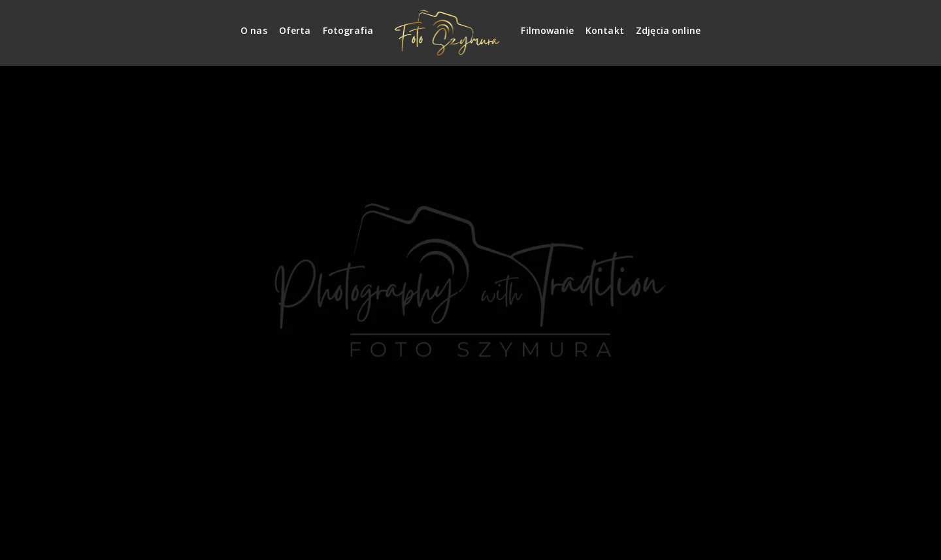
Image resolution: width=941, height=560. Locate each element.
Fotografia (348, 30)
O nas (254, 30)
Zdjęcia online (668, 30)
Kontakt (605, 30)
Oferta (295, 30)
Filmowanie (547, 30)
